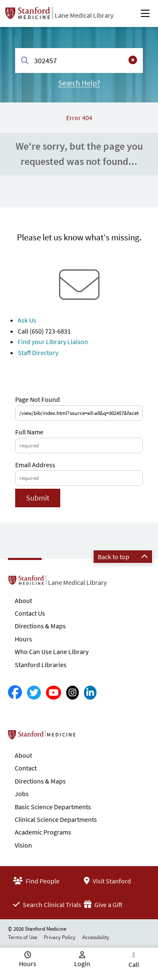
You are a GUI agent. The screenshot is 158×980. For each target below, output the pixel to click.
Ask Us (27, 320)
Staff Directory (38, 353)
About (23, 600)
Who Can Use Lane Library (52, 652)
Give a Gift (103, 905)
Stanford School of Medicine (90, 737)
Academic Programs (43, 832)
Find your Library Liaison (53, 342)
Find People (36, 881)
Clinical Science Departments (56, 819)
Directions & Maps (40, 626)
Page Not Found (37, 399)
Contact (26, 768)
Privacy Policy (60, 937)
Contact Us (30, 613)
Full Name (29, 432)
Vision (23, 845)
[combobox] (79, 61)
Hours (23, 639)
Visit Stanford (107, 881)
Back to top (123, 557)
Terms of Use (23, 937)
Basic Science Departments (53, 807)
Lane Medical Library (84, 15)
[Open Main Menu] (145, 13)
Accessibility (96, 937)
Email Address (35, 465)
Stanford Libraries (41, 665)
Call (134, 964)
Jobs (22, 794)
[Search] (25, 61)
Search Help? (79, 83)
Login (82, 964)
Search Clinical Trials (47, 905)
